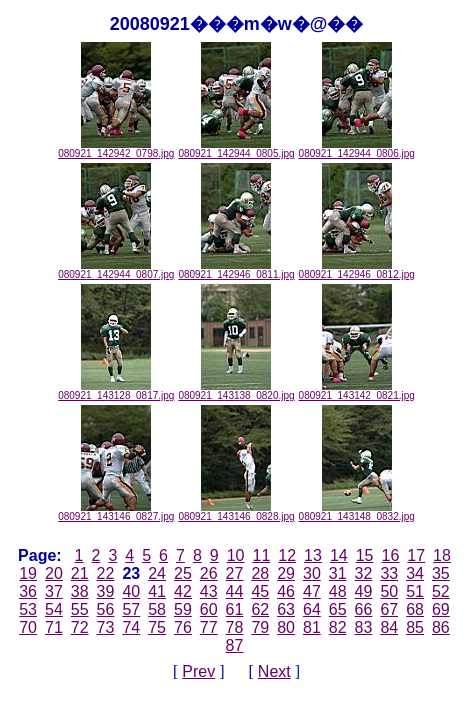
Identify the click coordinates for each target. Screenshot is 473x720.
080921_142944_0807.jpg (116, 270)
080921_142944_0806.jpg (357, 149)
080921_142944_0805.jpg (236, 149)
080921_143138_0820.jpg (236, 391)
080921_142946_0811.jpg (236, 270)
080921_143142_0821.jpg (357, 391)
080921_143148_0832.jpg (357, 512)
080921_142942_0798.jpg (116, 149)
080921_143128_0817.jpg (116, 391)
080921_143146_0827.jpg (116, 512)
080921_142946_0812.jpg (357, 270)
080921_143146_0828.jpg (236, 512)
